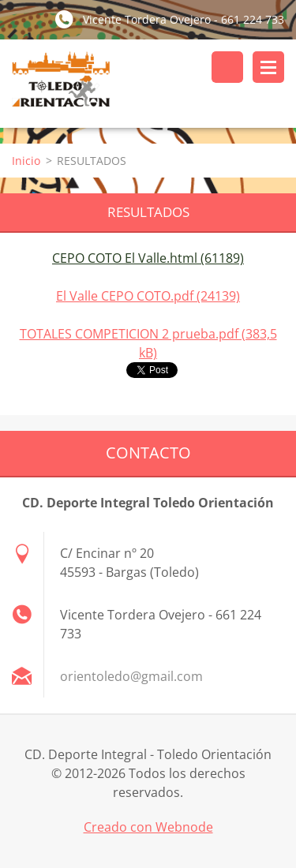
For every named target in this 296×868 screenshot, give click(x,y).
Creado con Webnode (148, 827)
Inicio (26, 161)
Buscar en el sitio (227, 67)
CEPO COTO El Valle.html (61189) (148, 258)
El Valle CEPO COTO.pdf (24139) (148, 296)
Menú (268, 67)
